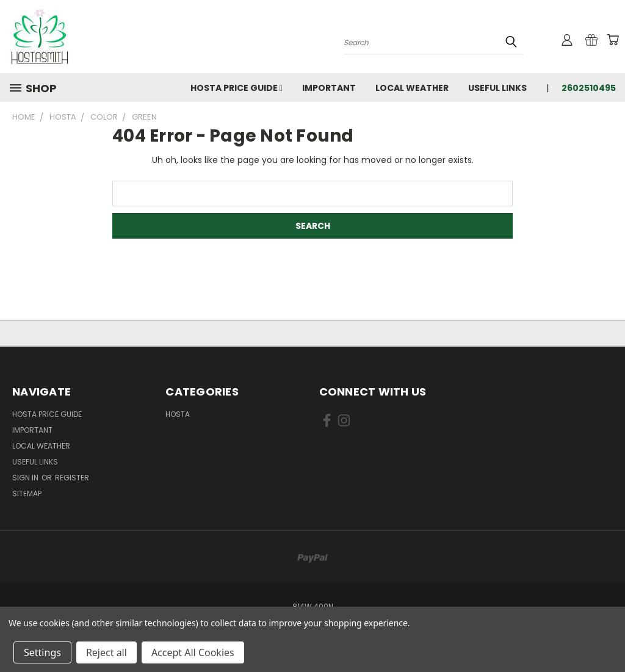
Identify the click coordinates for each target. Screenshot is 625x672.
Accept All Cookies (193, 652)
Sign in (26, 478)
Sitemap (27, 493)
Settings (42, 652)
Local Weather (412, 88)
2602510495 (589, 88)
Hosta (178, 414)
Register (72, 478)
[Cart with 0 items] (613, 40)
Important (329, 88)
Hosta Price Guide (237, 88)
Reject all (107, 652)
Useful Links (497, 88)
